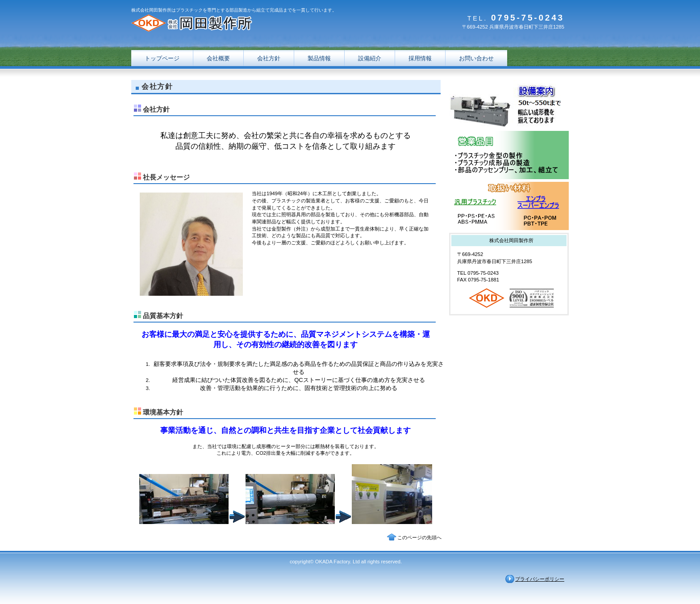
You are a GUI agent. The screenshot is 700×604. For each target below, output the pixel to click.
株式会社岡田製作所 (221, 23)
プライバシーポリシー (540, 579)
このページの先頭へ (419, 537)
